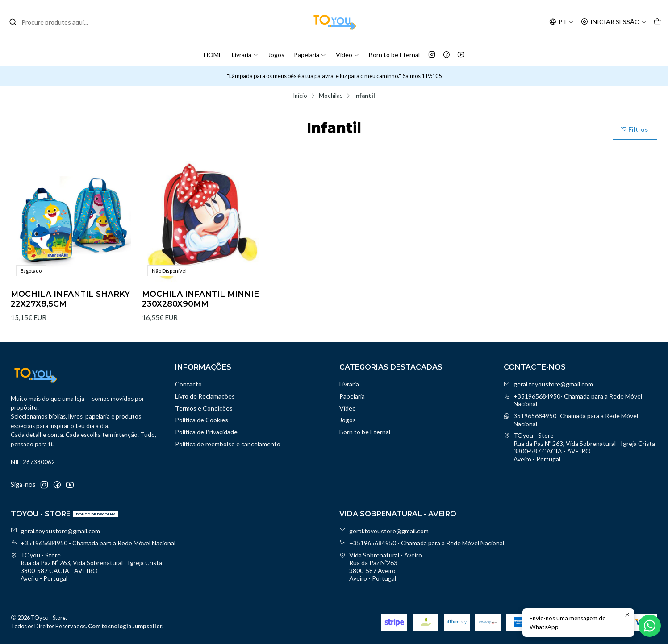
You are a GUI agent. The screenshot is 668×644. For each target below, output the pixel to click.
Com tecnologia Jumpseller (125, 626)
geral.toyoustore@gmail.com (548, 384)
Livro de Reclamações (205, 396)
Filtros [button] (634, 130)
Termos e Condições (204, 408)
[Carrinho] (657, 22)
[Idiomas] (562, 22)
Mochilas (331, 96)
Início (300, 96)
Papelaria (310, 55)
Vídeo (348, 55)
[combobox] (54, 22)
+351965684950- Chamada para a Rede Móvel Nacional (573, 400)
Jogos (276, 55)
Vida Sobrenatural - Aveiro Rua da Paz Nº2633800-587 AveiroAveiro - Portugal (381, 567)
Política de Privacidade (206, 432)
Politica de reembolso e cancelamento (228, 444)
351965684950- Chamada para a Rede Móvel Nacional (571, 420)
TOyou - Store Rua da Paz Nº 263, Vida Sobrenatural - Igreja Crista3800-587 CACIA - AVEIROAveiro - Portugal (579, 447)
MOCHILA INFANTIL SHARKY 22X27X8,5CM (70, 299)
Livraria (245, 55)
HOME (213, 55)
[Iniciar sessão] (614, 22)
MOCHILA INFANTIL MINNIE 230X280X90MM (200, 299)
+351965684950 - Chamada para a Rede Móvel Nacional (93, 543)
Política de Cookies (202, 420)
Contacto (188, 384)
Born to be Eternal (394, 55)
